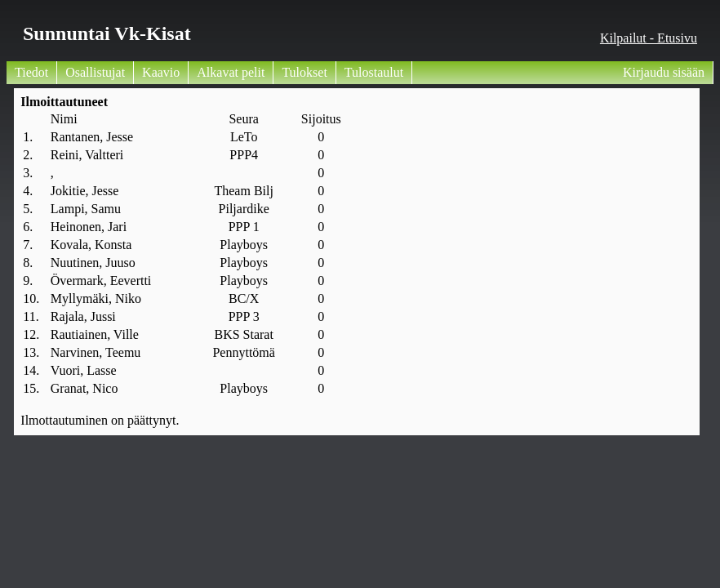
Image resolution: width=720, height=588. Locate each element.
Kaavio (161, 72)
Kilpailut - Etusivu (649, 38)
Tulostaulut (374, 72)
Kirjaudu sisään (664, 72)
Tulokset (304, 72)
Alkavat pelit (231, 72)
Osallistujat (95, 72)
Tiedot (31, 72)
